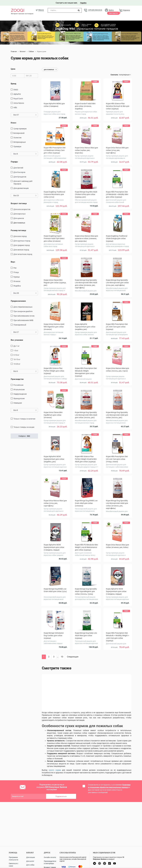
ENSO (16, 90)
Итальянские (19, 389)
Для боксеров (19, 172)
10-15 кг (17, 359)
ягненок (17, 281)
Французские (19, 398)
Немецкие (18, 403)
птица (16, 272)
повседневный (20, 325)
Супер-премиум (20, 129)
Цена (13, 69)
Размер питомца (18, 230)
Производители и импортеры (50, 862)
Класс (14, 123)
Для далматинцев (21, 188)
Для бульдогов (20, 176)
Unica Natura (19, 103)
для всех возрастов (22, 209)
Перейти (83, 3)
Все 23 (25, 195)
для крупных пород (22, 241)
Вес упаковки (17, 340)
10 (62, 657)
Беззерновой (19, 133)
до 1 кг (16, 346)
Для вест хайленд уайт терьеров (23, 182)
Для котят (30, 861)
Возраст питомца (19, 203)
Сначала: (114, 75)
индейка (17, 286)
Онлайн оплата (50, 857)
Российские (18, 385)
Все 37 (25, 115)
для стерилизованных (23, 307)
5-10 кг (16, 355)
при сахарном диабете (23, 311)
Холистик (18, 137)
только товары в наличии (24, 419)
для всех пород (20, 236)
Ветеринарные (20, 142)
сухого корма (55, 770)
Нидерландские (20, 394)
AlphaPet (17, 94)
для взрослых (19, 214)
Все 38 (25, 293)
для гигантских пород (23, 254)
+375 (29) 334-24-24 (95, 10)
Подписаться (61, 796)
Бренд (13, 84)
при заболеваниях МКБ (23, 320)
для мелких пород (21, 250)
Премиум (17, 146)
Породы (14, 162)
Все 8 (25, 154)
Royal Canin (18, 98)
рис (15, 268)
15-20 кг (17, 364)
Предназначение (18, 301)
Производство (17, 379)
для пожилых (19, 223)
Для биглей (18, 168)
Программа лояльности (14, 859)
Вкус (13, 262)
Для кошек (31, 857)
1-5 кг (16, 350)
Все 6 (25, 371)
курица (17, 277)
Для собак (30, 865)
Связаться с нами (14, 865)
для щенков (19, 218)
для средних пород (22, 245)
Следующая (73, 657)
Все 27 (25, 332)
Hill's (15, 107)
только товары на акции (24, 427)
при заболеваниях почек (24, 316)
